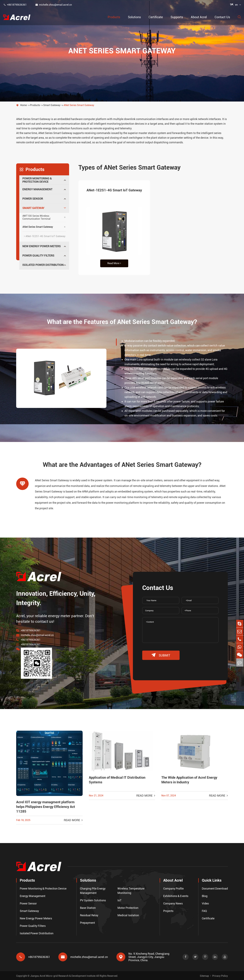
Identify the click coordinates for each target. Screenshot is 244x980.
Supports (177, 17)
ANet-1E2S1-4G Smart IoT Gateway (45, 236)
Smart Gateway (52, 105)
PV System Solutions (93, 900)
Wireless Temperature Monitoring (131, 890)
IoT (120, 900)
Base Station (88, 907)
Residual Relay (89, 915)
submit (161, 655)
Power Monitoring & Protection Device (37, 180)
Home (23, 105)
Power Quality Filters (38, 255)
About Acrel (199, 17)
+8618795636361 (15, 5)
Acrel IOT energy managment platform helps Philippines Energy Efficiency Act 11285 (46, 807)
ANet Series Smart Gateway (79, 105)
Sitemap (204, 975)
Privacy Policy (220, 975)
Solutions (134, 17)
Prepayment (87, 922)
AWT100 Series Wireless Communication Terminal (36, 217)
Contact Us (222, 17)
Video (205, 903)
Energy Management (37, 189)
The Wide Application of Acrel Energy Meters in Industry (189, 780)
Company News (173, 903)
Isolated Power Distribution (43, 265)
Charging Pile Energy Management (93, 890)
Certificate (156, 17)
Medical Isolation (128, 915)
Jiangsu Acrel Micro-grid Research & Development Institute (63, 975)
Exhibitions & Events (176, 896)
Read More (114, 263)
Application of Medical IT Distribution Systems (117, 780)
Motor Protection (128, 907)
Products (114, 17)
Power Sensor (33, 199)
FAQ (204, 910)
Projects (168, 910)
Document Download (215, 888)
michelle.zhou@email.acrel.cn (54, 5)
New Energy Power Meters (42, 246)
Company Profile (173, 888)
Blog (205, 896)
